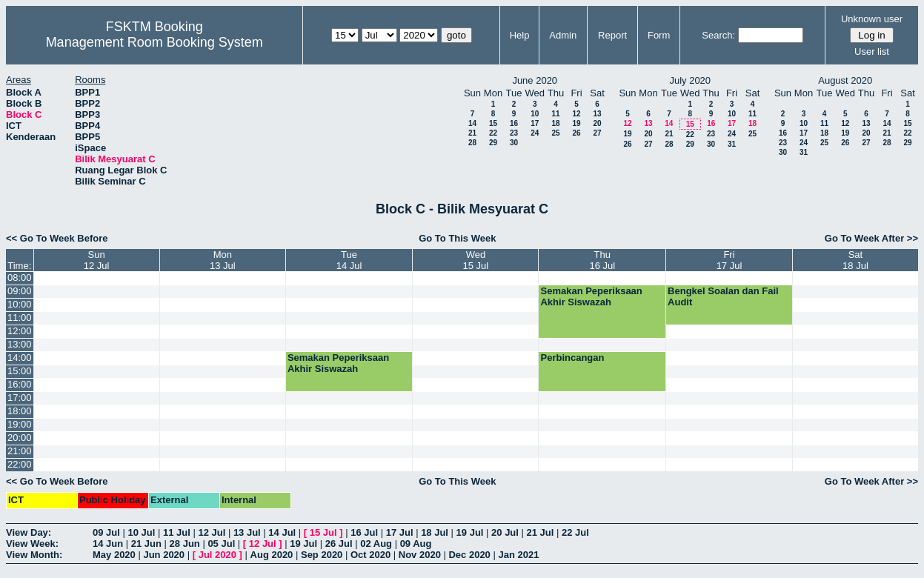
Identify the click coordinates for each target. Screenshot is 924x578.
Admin (563, 35)
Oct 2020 (370, 555)
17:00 (20, 398)
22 (493, 133)
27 (597, 133)
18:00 (20, 411)
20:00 (20, 438)
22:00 (20, 464)
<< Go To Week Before (57, 238)
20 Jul (505, 532)
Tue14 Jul (349, 260)
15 (493, 123)
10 (535, 114)
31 (732, 144)
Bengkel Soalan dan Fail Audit (723, 296)
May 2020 (114, 555)
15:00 (20, 371)
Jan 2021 (518, 555)
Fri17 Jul (729, 260)
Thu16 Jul (602, 260)
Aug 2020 (272, 555)
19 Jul (470, 532)
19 (576, 123)
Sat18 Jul (855, 260)
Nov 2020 (420, 555)
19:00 (20, 424)
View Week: (32, 544)
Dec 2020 (469, 555)
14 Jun (108, 544)
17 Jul (400, 532)
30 (514, 143)
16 (514, 123)
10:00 (20, 304)
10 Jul (141, 532)
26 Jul (339, 544)
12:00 (20, 331)
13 (597, 114)
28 (472, 143)
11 (555, 114)
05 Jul (221, 544)
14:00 (20, 358)
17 (535, 123)
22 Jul (575, 532)
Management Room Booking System (154, 42)
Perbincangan (572, 358)
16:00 (20, 384)
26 (576, 133)
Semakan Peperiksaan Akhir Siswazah (591, 296)
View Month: (34, 555)
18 (555, 123)
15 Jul (323, 532)
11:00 (20, 318)
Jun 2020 (164, 555)
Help (520, 35)
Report (612, 35)
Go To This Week (457, 238)
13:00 (20, 344)
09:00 (20, 291)
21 (472, 133)
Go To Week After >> (871, 238)
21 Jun (146, 544)
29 (493, 143)
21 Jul (541, 532)
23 (514, 133)
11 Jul (177, 532)
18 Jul (435, 532)
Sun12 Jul (97, 260)
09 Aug (416, 544)
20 (597, 123)
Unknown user (872, 19)
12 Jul (212, 532)
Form (659, 35)
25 (555, 133)
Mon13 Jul (223, 260)
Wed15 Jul (476, 260)
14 (472, 123)
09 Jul (106, 532)
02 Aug (376, 544)
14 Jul (282, 532)
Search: (718, 35)
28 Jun (185, 544)
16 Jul (364, 532)
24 (535, 133)
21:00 (20, 451)
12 (576, 114)
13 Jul (247, 532)
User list (872, 52)
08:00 (20, 278)
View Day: (29, 532)
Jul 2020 (217, 555)
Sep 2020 (322, 555)
